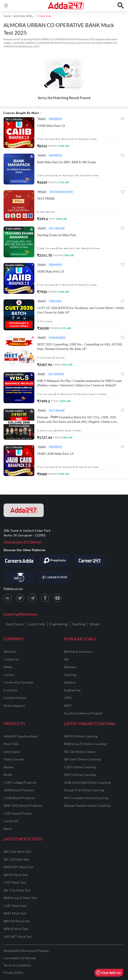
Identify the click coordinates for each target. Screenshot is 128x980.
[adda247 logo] (24, 510)
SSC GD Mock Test (16, 859)
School (95, 624)
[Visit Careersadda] (19, 561)
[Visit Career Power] (54, 577)
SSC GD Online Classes (80, 752)
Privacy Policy (13, 973)
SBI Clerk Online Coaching (82, 759)
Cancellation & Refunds (20, 958)
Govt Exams (15, 624)
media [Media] (8, 667)
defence (70, 682)
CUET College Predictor (20, 782)
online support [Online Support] (14, 706)
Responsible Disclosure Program (26, 951)
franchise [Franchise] (10, 690)
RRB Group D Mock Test (20, 898)
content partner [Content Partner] (15, 698)
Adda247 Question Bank (20, 736)
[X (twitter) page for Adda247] (20, 598)
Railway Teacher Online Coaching (87, 805)
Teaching (79, 624)
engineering (72, 690)
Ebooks (9, 767)
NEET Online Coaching (80, 775)
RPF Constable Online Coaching (86, 798)
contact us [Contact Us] (11, 659)
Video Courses (14, 759)
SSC (67, 659)
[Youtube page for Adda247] (58, 598)
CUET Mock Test (15, 906)
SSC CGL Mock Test (17, 890)
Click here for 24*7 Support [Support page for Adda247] (23, 542)
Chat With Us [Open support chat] (108, 973)
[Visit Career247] (90, 561)
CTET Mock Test (15, 882)
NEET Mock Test (15, 913)
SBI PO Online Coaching (81, 736)
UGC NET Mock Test (18, 937)
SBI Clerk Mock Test (17, 852)
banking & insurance (78, 651)
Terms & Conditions (17, 965)
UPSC (68, 698)
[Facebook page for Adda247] (45, 598)
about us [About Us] (10, 651)
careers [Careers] (9, 675)
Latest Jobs (37, 624)
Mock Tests (11, 744)
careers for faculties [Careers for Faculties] (18, 682)
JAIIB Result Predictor (19, 790)
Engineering (59, 624)
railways (70, 667)
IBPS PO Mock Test (17, 921)
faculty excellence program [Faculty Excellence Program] (83, 713)
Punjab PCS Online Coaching (84, 790)
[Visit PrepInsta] (54, 561)
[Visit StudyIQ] (19, 577)
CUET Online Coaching (80, 767)
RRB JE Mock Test (16, 929)
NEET (68, 706)
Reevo (8, 829)
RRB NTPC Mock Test (19, 867)
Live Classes (12, 752)
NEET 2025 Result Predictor (23, 805)
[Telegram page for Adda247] (33, 598)
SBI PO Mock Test (16, 875)
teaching (70, 675)
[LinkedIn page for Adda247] (8, 598)
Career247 (11, 821)
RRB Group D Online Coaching (85, 744)
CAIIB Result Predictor (19, 798)
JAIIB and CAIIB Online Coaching (87, 782)
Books (8, 775)
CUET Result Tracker (18, 813)
